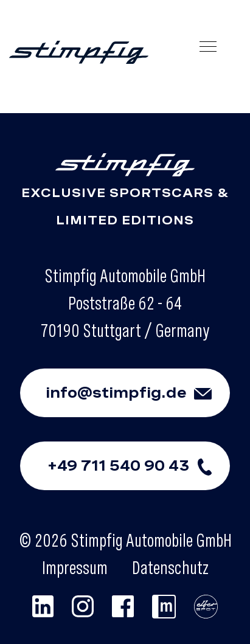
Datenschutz (170, 567)
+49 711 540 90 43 (139, 466)
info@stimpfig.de (138, 393)
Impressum (75, 567)
